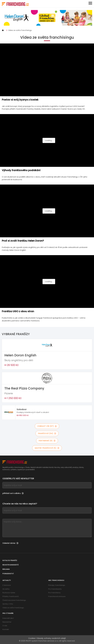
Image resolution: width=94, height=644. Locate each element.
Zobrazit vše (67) (47, 426)
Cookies (32, 638)
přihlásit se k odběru (13, 493)
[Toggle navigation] (90, 3)
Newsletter (7, 622)
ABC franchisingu (56, 580)
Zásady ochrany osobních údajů (51, 638)
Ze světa (6, 589)
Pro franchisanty (55, 589)
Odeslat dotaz (10, 543)
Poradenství (8, 574)
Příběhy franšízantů (11, 596)
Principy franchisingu (57, 585)
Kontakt (6, 629)
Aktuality (7, 580)
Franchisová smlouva (57, 596)
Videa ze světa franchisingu (20, 30)
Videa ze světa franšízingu (13, 608)
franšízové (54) (47, 433)
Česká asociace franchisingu (14, 600)
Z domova (7, 585)
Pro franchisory (54, 593)
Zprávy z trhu (8, 604)
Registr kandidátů (11, 565)
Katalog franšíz (10, 560)
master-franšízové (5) (47, 448)
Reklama (6, 569)
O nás (5, 626)
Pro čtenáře (8, 613)
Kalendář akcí (8, 618)
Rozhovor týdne (9, 593)
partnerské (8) (47, 441)
